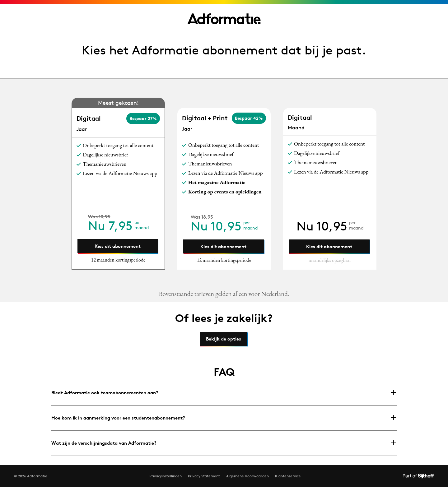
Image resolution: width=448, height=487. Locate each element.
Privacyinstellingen (166, 476)
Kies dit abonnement (118, 246)
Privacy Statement (204, 476)
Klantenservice (288, 476)
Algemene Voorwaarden (247, 476)
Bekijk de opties (224, 339)
